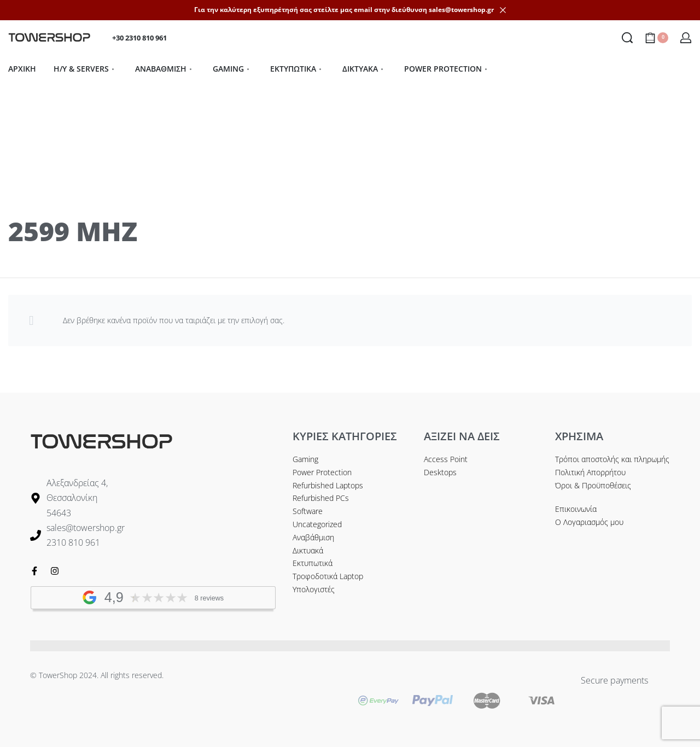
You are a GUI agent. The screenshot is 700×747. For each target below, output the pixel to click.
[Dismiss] (503, 10)
